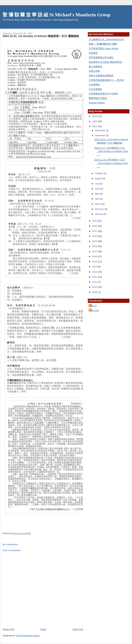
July (97, 184)
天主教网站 (94, 85)
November (100, 135)
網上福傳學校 (95, 67)
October (99, 173)
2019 (95, 241)
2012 (95, 277)
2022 (95, 226)
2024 (95, 126)
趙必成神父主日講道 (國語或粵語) (105, 62)
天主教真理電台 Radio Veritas (104, 48)
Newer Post (8, 629)
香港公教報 (94, 71)
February (100, 209)
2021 (95, 231)
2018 (95, 246)
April (97, 199)
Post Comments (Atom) (28, 636)
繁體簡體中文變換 (98, 98)
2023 (95, 221)
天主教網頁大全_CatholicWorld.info (106, 39)
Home (43, 629)
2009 (95, 292)
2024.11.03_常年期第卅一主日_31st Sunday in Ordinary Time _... (111, 163)
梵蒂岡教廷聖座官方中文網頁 (103, 94)
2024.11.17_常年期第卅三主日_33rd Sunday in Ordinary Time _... (111, 151)
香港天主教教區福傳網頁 (101, 76)
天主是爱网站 (95, 89)
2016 (95, 257)
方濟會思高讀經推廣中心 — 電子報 (106, 80)
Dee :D (93, 306)
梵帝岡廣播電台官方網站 (101, 57)
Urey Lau (94, 310)
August (99, 178)
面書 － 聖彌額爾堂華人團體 (103, 44)
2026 (95, 116)
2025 (95, 121)
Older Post (78, 629)
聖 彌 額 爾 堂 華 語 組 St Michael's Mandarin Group (57, 15)
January (99, 214)
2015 (95, 262)
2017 (95, 251)
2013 (95, 272)
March (98, 204)
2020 (95, 236)
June (98, 189)
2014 (95, 267)
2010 (95, 287)
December (100, 130)
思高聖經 (93, 53)
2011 (95, 282)
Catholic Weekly (97, 103)
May (97, 194)
